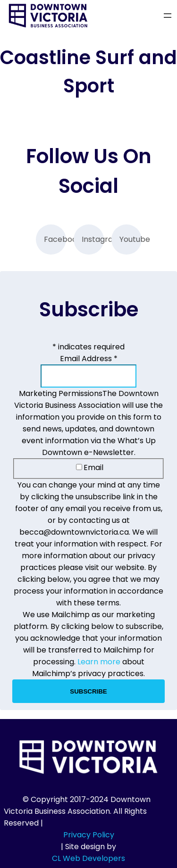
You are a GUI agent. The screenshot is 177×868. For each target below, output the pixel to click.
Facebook (55, 239)
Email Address (89, 359)
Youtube (131, 239)
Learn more (99, 662)
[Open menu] (168, 16)
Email (90, 467)
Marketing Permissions (61, 393)
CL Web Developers (88, 858)
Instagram (93, 239)
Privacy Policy (89, 835)
